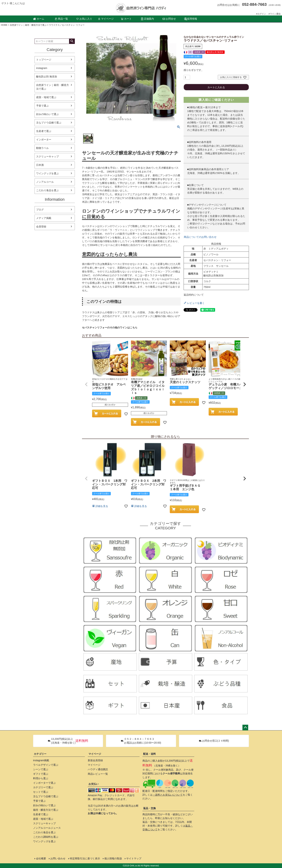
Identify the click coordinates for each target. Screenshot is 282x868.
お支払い (94, 784)
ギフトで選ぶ (41, 774)
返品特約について (194, 295)
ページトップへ (245, 728)
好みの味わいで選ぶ (47, 114)
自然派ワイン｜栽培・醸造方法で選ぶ (28, 25)
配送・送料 (149, 754)
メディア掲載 (44, 218)
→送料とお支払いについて (168, 795)
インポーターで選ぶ (44, 783)
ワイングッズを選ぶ (47, 173)
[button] (86, 384)
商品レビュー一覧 (98, 774)
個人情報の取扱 (113, 858)
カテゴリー (40, 754)
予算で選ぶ (42, 106)
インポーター (44, 140)
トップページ (44, 60)
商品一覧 (61, 19)
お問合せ (169, 19)
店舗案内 (147, 19)
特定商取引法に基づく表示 (85, 858)
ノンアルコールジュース (47, 828)
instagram (42, 68)
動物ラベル (42, 148)
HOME (4, 25)
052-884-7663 (254, 4)
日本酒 (40, 165)
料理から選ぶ (41, 778)
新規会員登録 (95, 760)
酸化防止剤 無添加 (47, 77)
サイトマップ (134, 858)
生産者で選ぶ (44, 131)
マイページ (106, 19)
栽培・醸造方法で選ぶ (46, 810)
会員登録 (41, 226)
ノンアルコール (45, 182)
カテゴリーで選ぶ (43, 787)
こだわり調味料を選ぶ (46, 837)
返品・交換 (149, 808)
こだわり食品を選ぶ (47, 190)
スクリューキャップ (47, 156)
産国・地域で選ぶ (46, 97)
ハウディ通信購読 (98, 769)
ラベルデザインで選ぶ (46, 765)
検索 (72, 41)
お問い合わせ (58, 858)
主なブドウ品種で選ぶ (49, 123)
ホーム (39, 19)
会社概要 (41, 858)
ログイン (262, 14)
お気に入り (84, 19)
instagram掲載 (41, 760)
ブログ (40, 210)
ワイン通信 (275, 14)
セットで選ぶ (41, 792)
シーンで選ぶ (41, 769)
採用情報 (191, 19)
